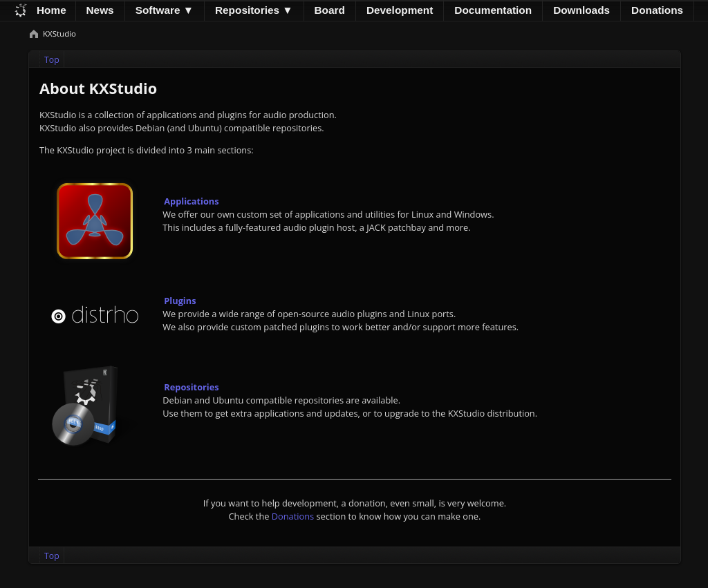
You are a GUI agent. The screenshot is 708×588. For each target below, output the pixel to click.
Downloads (581, 10)
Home (52, 10)
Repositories (191, 387)
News (100, 10)
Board (330, 10)
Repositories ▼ (254, 10)
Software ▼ (165, 10)
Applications (191, 201)
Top (52, 60)
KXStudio (59, 34)
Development (400, 10)
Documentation (493, 10)
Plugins (180, 301)
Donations (293, 516)
